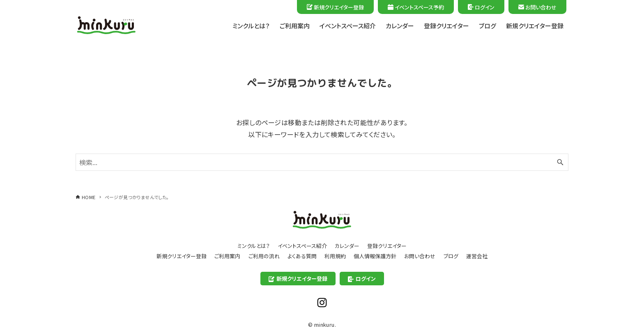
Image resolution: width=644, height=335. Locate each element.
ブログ (451, 256)
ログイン (481, 7)
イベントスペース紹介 (302, 246)
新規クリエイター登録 (335, 7)
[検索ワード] (322, 162)
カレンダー (347, 246)
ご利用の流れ (264, 256)
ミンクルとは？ (254, 246)
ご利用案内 (227, 256)
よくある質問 (302, 256)
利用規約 (335, 256)
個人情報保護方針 (375, 256)
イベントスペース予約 (416, 7)
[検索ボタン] (560, 162)
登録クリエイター (387, 246)
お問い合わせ (537, 7)
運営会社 (477, 256)
